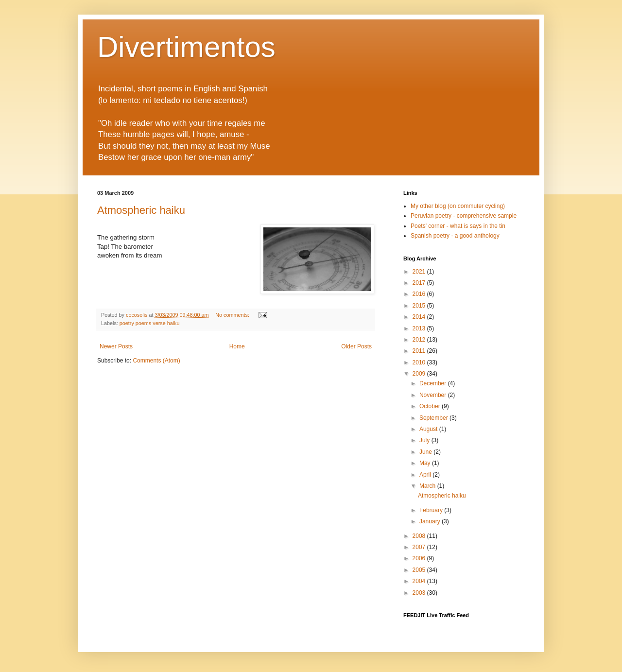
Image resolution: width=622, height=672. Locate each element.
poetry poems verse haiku (150, 323)
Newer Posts (116, 346)
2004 (420, 581)
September (434, 418)
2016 (420, 294)
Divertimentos (186, 47)
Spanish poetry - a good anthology (455, 236)
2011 (420, 351)
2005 (420, 570)
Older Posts (356, 346)
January (431, 521)
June (426, 452)
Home (237, 346)
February (432, 510)
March (428, 486)
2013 (420, 328)
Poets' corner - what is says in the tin (458, 226)
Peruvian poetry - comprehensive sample (464, 216)
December (434, 383)
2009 (420, 374)
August (429, 429)
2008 (420, 536)
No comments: (233, 315)
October (431, 406)
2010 (420, 362)
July (425, 440)
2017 (420, 283)
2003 (420, 593)
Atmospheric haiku (141, 210)
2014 (420, 317)
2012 (420, 340)
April (426, 475)
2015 (420, 306)
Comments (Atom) (156, 361)
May (426, 463)
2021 (420, 272)
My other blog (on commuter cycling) (458, 206)
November (434, 395)
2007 (420, 547)
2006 (420, 558)
